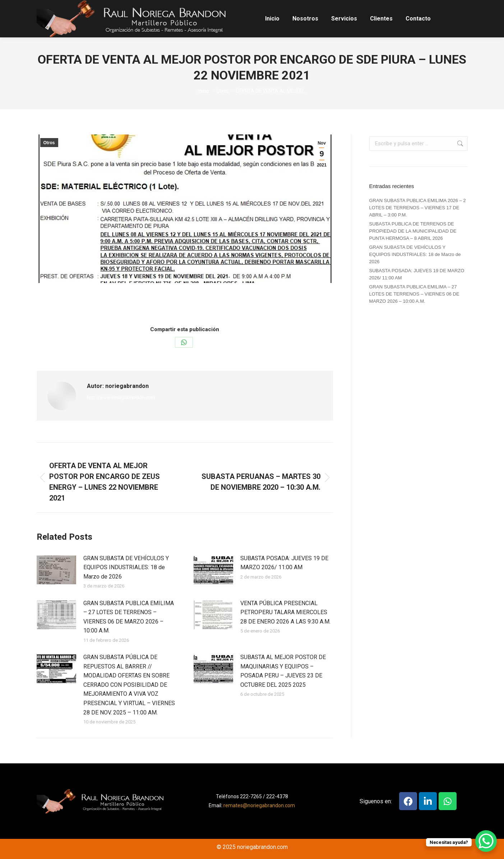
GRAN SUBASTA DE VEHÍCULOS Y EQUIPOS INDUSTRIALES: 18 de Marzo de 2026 (126, 567)
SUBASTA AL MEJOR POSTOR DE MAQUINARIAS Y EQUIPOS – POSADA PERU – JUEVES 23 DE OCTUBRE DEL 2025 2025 (283, 671)
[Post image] (56, 570)
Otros (49, 143)
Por (177, 304)
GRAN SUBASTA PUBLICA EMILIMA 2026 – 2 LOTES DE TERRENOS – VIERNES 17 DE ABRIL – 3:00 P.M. (418, 208)
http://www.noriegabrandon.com (121, 397)
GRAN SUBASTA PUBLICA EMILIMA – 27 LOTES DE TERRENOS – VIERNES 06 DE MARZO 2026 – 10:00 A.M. (129, 617)
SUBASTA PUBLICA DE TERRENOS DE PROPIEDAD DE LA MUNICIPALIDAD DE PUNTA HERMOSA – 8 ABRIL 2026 (413, 231)
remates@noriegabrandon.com (259, 805)
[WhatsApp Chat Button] (486, 841)
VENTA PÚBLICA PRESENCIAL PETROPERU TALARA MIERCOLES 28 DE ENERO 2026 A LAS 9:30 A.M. (285, 612)
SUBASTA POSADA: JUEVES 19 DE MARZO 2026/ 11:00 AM (284, 563)
